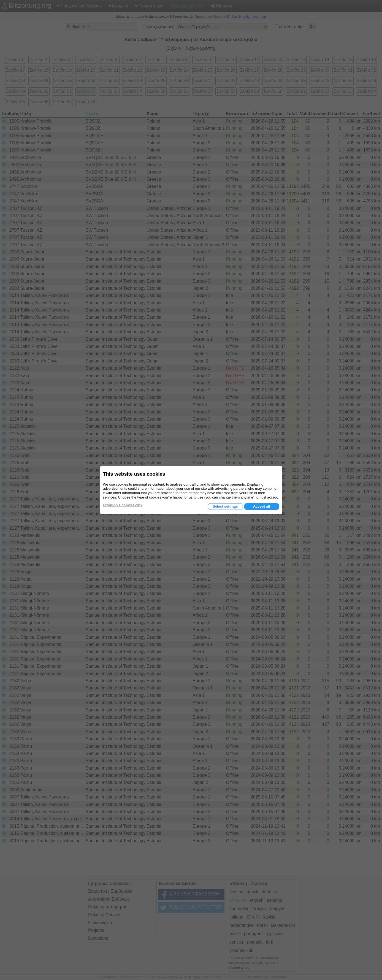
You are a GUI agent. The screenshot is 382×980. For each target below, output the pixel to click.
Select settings (225, 506)
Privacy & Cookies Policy (123, 505)
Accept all (262, 506)
